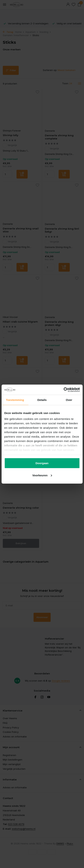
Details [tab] (42, 400)
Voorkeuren (42, 475)
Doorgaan (42, 463)
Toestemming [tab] (15, 400)
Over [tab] (69, 400)
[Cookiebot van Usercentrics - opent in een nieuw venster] (64, 390)
